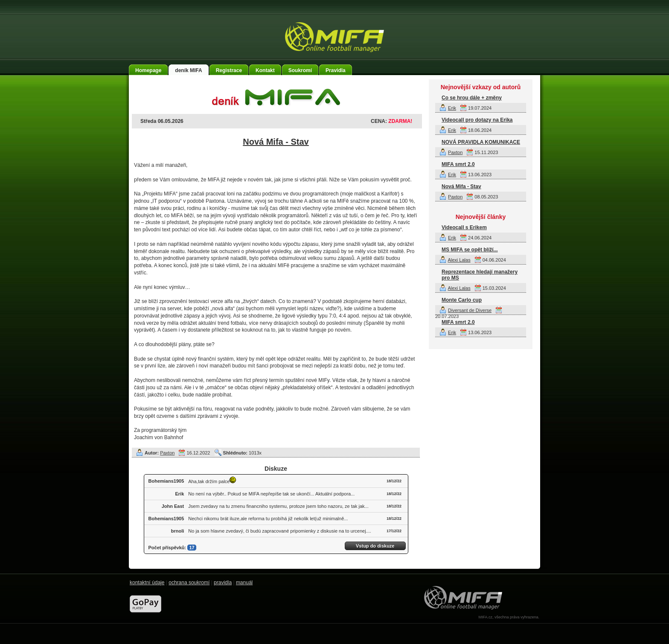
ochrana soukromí (189, 583)
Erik (452, 108)
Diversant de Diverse (470, 310)
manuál (244, 583)
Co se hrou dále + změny (472, 98)
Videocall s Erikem (464, 227)
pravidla (223, 583)
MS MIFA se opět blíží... (470, 250)
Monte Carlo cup (462, 300)
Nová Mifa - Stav (276, 142)
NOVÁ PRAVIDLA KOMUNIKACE (481, 142)
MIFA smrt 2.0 (458, 164)
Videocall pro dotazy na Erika (477, 120)
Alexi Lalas (459, 260)
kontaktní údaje (147, 583)
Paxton (167, 453)
